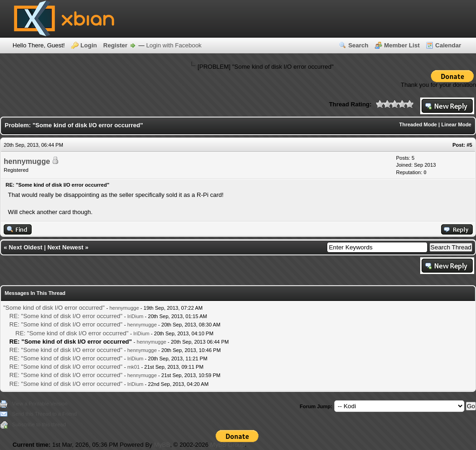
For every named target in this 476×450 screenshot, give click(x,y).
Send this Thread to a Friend (44, 414)
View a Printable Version (40, 404)
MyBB (162, 445)
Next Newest (65, 247)
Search (358, 45)
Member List (402, 45)
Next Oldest (26, 247)
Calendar (448, 45)
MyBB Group (227, 445)
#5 (469, 145)
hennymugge (27, 161)
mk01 (134, 367)
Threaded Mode (418, 124)
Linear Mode (456, 124)
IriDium (136, 316)
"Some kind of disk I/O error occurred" (54, 308)
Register (115, 45)
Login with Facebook (174, 45)
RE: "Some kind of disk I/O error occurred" (66, 316)
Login (89, 45)
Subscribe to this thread (39, 424)
